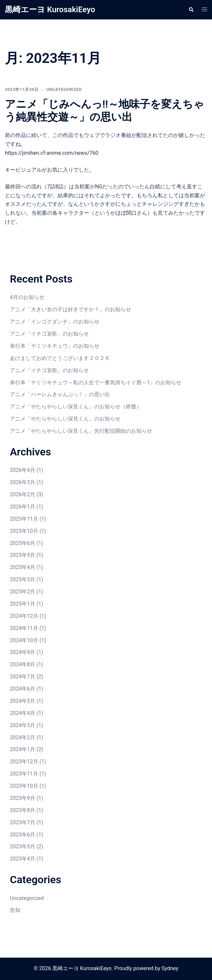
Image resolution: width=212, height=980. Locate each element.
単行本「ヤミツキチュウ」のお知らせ (55, 346)
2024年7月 (23, 677)
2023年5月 (23, 846)
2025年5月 (23, 555)
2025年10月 (24, 531)
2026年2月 (23, 494)
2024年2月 (23, 737)
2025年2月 (23, 592)
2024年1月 (23, 749)
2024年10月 (24, 640)
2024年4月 (23, 713)
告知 (15, 910)
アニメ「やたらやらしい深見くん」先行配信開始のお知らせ (81, 431)
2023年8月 (23, 810)
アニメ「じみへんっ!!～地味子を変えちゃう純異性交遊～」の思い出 (105, 110)
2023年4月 (23, 859)
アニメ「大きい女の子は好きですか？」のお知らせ (70, 309)
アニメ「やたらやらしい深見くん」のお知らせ (65, 419)
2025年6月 (23, 543)
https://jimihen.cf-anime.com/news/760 (52, 153)
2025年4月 (23, 567)
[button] (191, 10)
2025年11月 (24, 519)
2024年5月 (23, 701)
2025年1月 (23, 604)
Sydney (170, 968)
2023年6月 (23, 835)
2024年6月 (23, 689)
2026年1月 (23, 507)
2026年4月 (23, 470)
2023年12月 (24, 762)
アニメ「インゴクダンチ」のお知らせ (55, 322)
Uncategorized (64, 90)
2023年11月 (24, 774)
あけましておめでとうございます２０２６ (60, 358)
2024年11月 (24, 628)
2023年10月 (24, 786)
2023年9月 (23, 798)
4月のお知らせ (27, 297)
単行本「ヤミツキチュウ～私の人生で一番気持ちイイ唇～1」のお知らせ (96, 382)
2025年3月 (23, 579)
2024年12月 (24, 616)
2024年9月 (23, 652)
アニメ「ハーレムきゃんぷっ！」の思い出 (60, 394)
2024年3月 (23, 725)
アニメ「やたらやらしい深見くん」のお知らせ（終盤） (76, 407)
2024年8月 (23, 664)
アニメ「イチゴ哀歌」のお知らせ (49, 334)
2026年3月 (23, 482)
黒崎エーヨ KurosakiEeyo (50, 10)
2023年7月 (23, 822)
